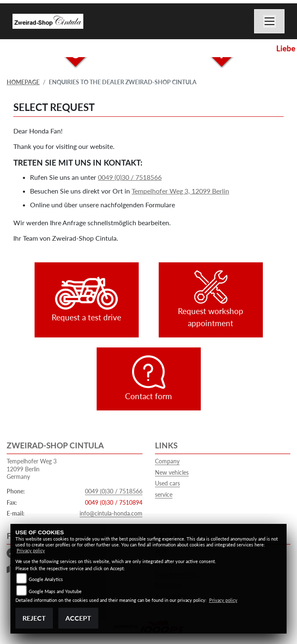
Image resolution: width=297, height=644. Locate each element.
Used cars (167, 483)
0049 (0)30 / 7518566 (130, 177)
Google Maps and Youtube (55, 591)
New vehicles (172, 472)
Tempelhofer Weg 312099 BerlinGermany (32, 469)
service (164, 494)
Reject (34, 618)
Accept (78, 618)
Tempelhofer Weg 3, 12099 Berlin (180, 191)
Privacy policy (31, 550)
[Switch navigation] (270, 21)
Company (167, 461)
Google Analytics (46, 579)
